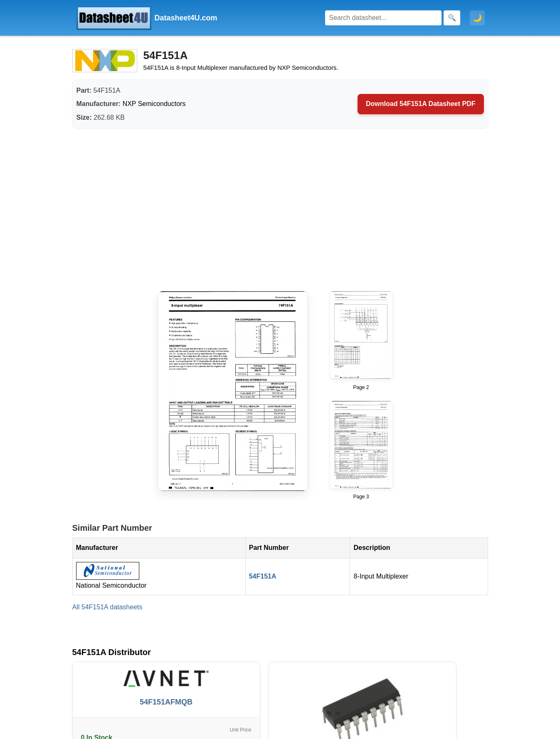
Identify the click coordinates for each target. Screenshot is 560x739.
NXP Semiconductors (154, 104)
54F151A (263, 576)
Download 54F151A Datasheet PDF (421, 104)
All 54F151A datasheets (107, 607)
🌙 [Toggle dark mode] (477, 18)
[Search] (383, 18)
